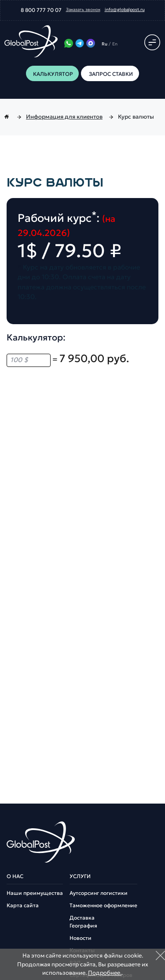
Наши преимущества (35, 893)
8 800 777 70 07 (41, 10)
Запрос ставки (110, 74)
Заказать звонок (83, 10)
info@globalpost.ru (125, 10)
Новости (81, 938)
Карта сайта (23, 905)
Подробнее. (105, 973)
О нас (15, 876)
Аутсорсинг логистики (99, 893)
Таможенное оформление (103, 905)
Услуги (80, 876)
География (83, 926)
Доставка (82, 918)
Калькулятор (53, 74)
